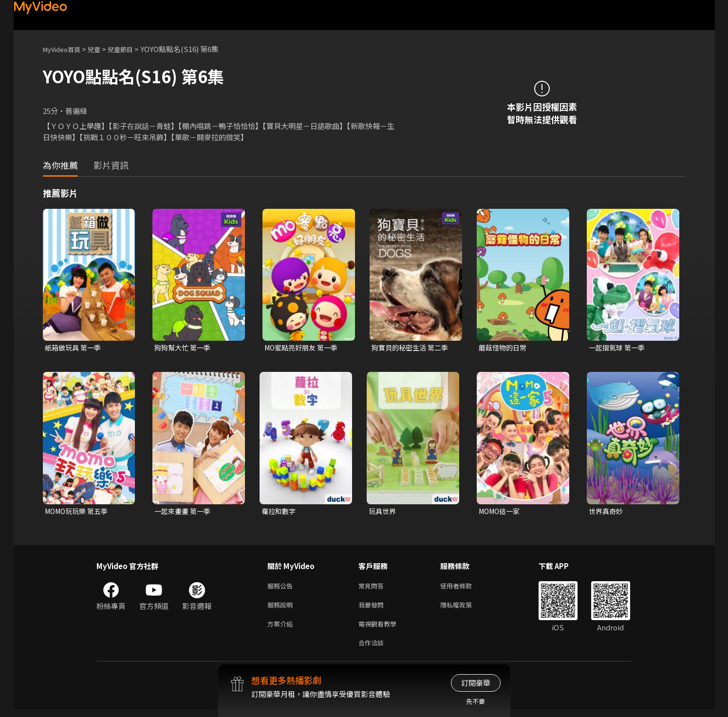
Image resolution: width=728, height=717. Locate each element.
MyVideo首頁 (65, 49)
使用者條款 (464, 588)
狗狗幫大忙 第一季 (184, 348)
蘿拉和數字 (280, 512)
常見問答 (373, 588)
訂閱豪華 (476, 683)
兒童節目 (131, 49)
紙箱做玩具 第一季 (75, 348)
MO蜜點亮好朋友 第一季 (304, 348)
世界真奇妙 (607, 512)
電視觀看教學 (380, 629)
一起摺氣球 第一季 (619, 348)
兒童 (102, 49)
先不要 (476, 701)
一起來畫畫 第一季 (184, 512)
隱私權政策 (464, 609)
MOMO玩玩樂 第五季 (79, 512)
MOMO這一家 (501, 512)
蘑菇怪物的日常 (504, 348)
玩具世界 (383, 512)
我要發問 (373, 609)
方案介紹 (282, 629)
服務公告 (282, 588)
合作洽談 (373, 650)
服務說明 (282, 609)
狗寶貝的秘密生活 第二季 (412, 348)
